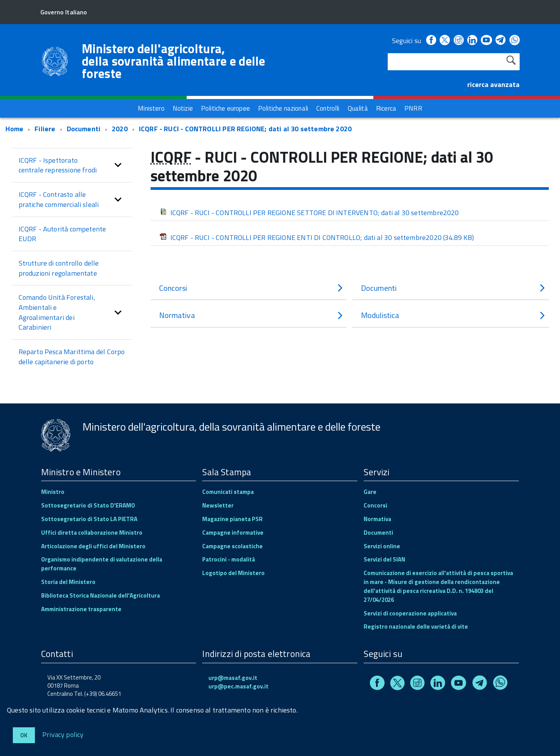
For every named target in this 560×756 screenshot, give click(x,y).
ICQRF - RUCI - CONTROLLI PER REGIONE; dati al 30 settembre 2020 (245, 129)
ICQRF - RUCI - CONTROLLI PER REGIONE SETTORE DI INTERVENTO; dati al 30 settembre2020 (309, 213)
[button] (118, 165)
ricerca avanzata (493, 84)
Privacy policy (63, 734)
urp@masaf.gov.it (233, 678)
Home (15, 129)
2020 (120, 129)
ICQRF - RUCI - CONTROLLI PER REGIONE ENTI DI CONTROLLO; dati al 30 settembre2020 (317, 237)
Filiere (45, 129)
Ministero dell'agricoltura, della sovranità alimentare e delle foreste (174, 61)
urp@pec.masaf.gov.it (238, 686)
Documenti (84, 129)
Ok (24, 735)
